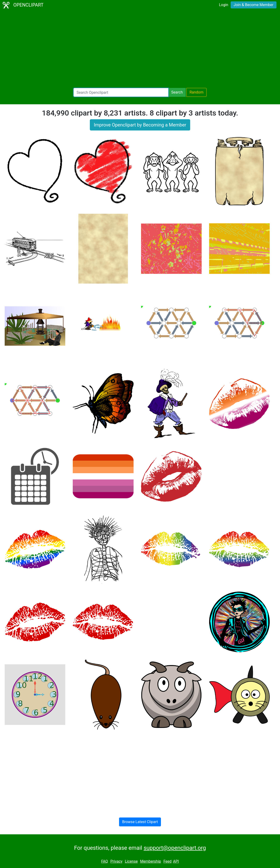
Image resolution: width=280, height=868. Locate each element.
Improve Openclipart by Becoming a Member (140, 125)
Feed (168, 861)
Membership (151, 861)
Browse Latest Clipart (140, 822)
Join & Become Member (254, 5)
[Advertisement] (140, 49)
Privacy (116, 861)
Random (196, 92)
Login (224, 5)
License (131, 861)
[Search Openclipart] (121, 92)
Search (177, 92)
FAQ (104, 861)
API (176, 861)
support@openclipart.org (175, 848)
